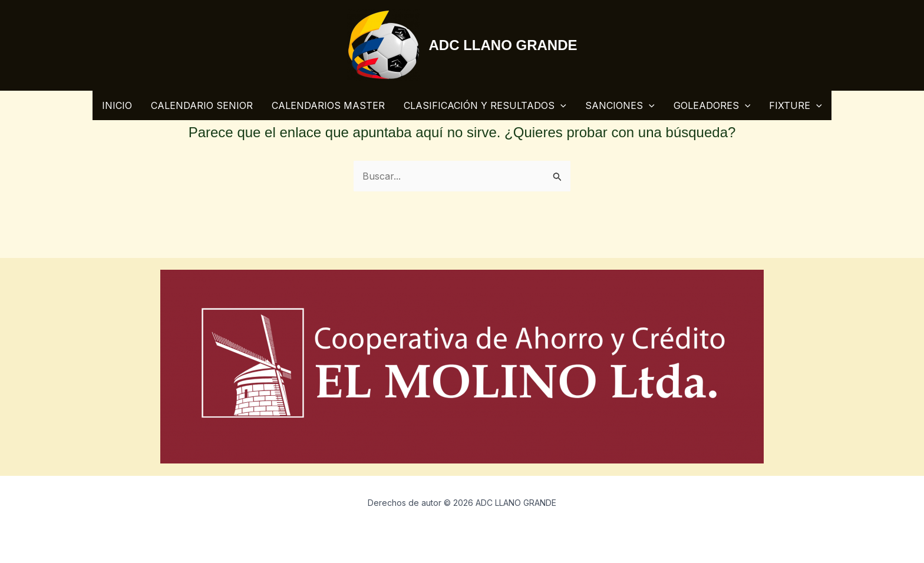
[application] (560, 105)
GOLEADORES (712, 105)
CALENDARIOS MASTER (328, 105)
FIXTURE (796, 105)
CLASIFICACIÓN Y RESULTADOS (485, 105)
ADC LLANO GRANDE (503, 45)
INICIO (117, 105)
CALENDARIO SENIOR (202, 105)
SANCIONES (620, 105)
